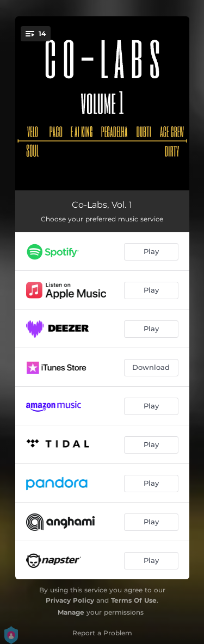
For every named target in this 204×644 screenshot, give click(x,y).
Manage (71, 612)
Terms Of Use (134, 600)
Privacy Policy (70, 600)
